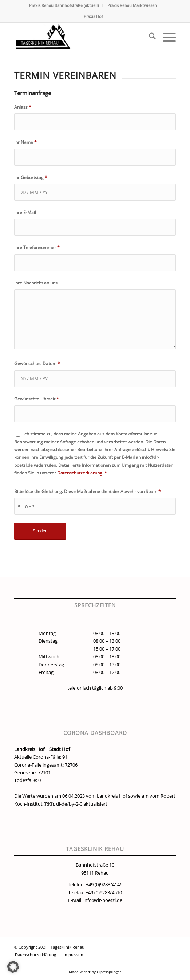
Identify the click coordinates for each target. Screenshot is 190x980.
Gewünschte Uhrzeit (37, 399)
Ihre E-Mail (25, 212)
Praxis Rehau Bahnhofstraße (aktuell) (64, 5)
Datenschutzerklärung (80, 473)
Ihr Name (25, 142)
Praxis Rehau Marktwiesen (132, 5)
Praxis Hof (93, 16)
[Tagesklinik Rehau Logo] (79, 37)
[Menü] (166, 37)
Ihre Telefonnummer (37, 247)
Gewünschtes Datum (37, 363)
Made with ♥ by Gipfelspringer (95, 972)
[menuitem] (64, 5)
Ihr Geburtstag (31, 177)
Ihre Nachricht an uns (36, 283)
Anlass (23, 107)
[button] (13, 967)
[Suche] (149, 37)
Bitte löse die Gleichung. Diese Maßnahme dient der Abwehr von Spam (88, 491)
